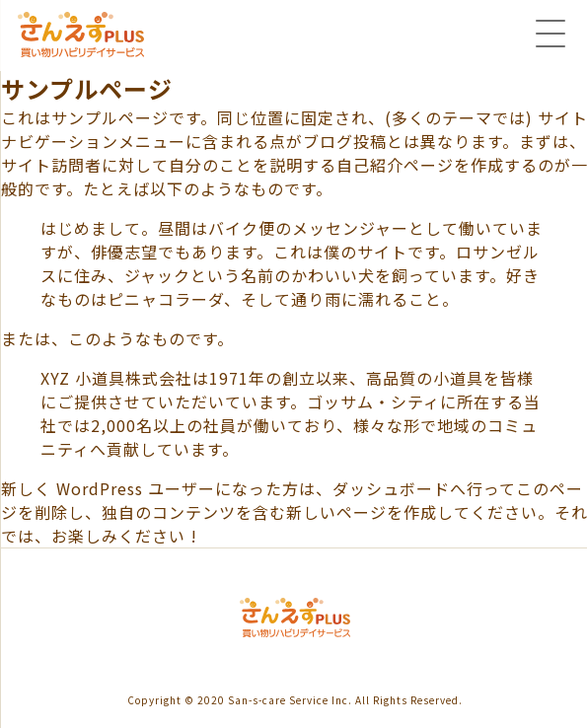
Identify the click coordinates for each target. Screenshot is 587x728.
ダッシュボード (391, 488)
